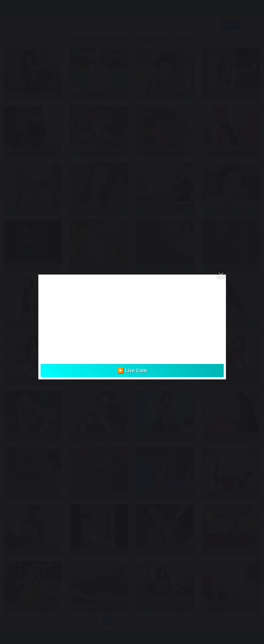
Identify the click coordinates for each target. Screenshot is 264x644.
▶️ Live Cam (132, 370)
